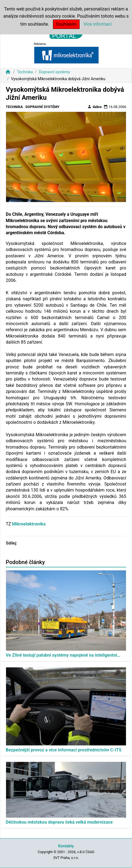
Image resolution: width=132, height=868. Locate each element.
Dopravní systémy (54, 72)
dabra (94, 107)
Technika (25, 72)
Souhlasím (66, 24)
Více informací (98, 24)
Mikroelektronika (29, 524)
